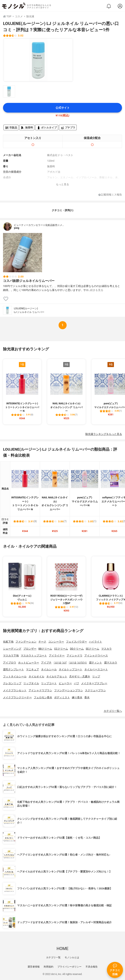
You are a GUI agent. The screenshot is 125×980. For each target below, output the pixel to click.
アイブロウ (10, 663)
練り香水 (77, 697)
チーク (42, 642)
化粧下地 (8, 642)
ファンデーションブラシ (69, 690)
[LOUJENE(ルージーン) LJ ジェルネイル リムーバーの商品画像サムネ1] (9, 91)
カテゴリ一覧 (53, 957)
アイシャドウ (74, 656)
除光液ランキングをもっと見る (104, 434)
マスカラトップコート (34, 656)
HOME (62, 949)
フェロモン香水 (43, 697)
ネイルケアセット (57, 676)
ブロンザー (30, 649)
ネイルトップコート (71, 669)
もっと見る (62, 184)
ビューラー (65, 683)
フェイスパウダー (76, 642)
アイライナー (57, 656)
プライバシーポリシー (69, 967)
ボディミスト (62, 697)
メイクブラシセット (15, 690)
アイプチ (46, 663)
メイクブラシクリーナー (17, 697)
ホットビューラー (29, 663)
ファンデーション (26, 642)
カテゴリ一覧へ (113, 711)
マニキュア (33, 669)
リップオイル (31, 683)
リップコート (49, 683)
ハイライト (96, 642)
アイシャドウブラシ (40, 690)
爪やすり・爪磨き (80, 676)
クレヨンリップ (12, 683)
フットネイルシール (15, 676)
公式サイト (63, 108)
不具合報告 (92, 967)
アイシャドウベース (96, 656)
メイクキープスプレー (94, 683)
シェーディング (12, 649)
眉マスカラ (111, 663)
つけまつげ (60, 663)
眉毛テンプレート (13, 669)
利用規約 (49, 967)
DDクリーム (77, 649)
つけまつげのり (78, 663)
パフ (76, 683)
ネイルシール (49, 669)
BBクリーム (45, 649)
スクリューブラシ (95, 690)
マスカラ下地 (11, 656)
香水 (87, 697)
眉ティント (96, 663)
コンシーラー (56, 642)
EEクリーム (92, 649)
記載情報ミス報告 (110, 195)
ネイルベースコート (96, 669)
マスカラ (106, 649)
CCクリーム (61, 649)
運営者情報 (34, 967)
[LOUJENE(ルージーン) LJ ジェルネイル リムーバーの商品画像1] (38, 60)
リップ (96, 676)
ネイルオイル (36, 676)
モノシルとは (72, 957)
